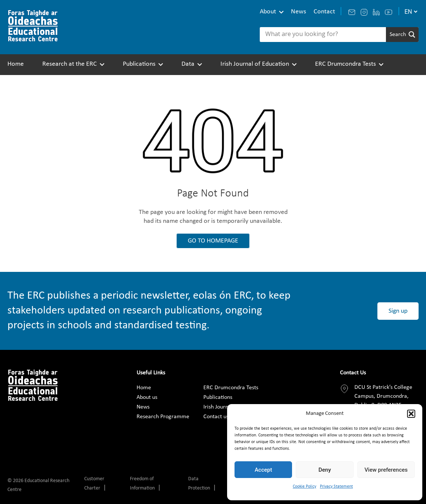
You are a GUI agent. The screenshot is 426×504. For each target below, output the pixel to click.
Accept (263, 470)
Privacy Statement (336, 487)
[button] (411, 414)
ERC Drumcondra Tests (345, 64)
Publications (139, 64)
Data (188, 64)
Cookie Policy (304, 487)
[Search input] (325, 35)
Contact (324, 12)
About (268, 12)
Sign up (398, 311)
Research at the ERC (70, 64)
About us (147, 397)
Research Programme (163, 417)
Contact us (216, 417)
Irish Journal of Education (255, 64)
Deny (325, 470)
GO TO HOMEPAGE (213, 241)
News (299, 12)
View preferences (386, 470)
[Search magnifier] (402, 35)
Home (16, 64)
